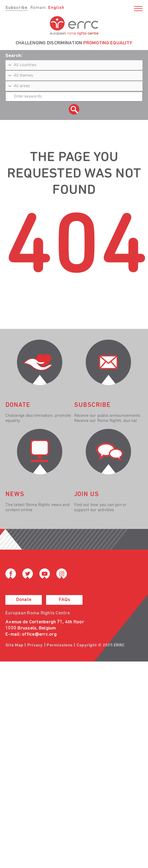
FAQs (64, 600)
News (15, 495)
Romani (38, 8)
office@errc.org (39, 634)
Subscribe (16, 8)
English (56, 8)
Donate (24, 600)
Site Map (14, 645)
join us (87, 495)
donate (18, 405)
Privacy (35, 645)
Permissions (60, 645)
